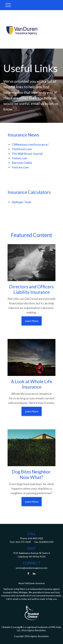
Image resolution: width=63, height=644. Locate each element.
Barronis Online (22, 163)
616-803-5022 (35, 538)
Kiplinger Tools (22, 202)
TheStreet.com (22, 149)
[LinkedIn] (34, 574)
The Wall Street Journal (27, 154)
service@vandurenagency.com (32, 568)
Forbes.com (19, 158)
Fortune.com (20, 167)
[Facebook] (28, 574)
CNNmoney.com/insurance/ (30, 144)
